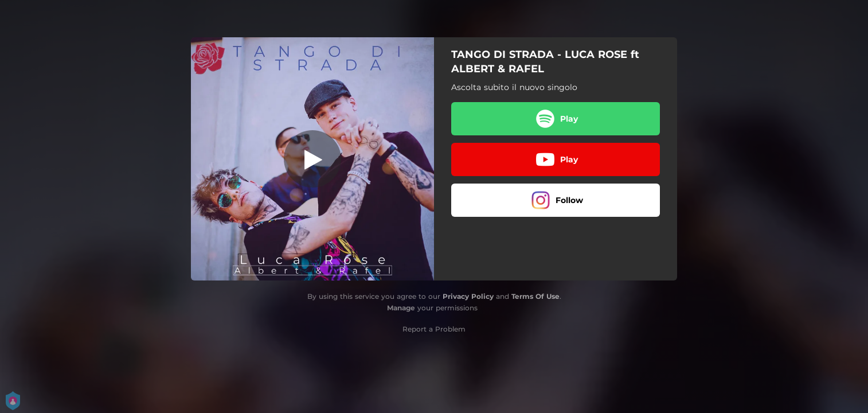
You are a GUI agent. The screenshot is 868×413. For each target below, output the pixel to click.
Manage (401, 308)
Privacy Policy (468, 296)
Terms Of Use (535, 296)
